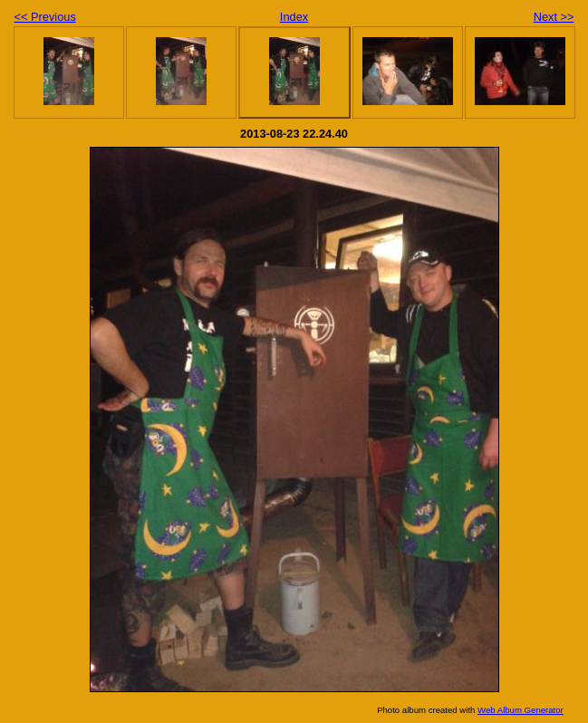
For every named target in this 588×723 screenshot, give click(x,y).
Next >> (554, 17)
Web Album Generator (521, 710)
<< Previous (45, 17)
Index (294, 17)
